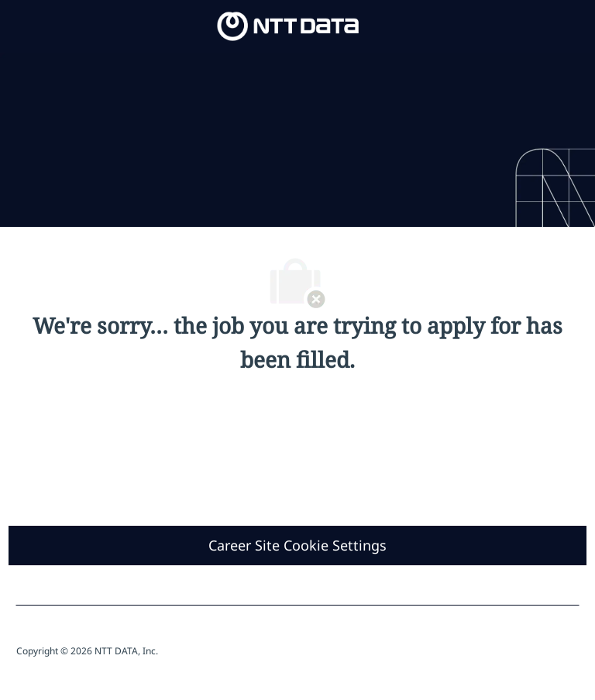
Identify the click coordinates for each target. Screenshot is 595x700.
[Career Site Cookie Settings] (297, 546)
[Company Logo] (288, 25)
